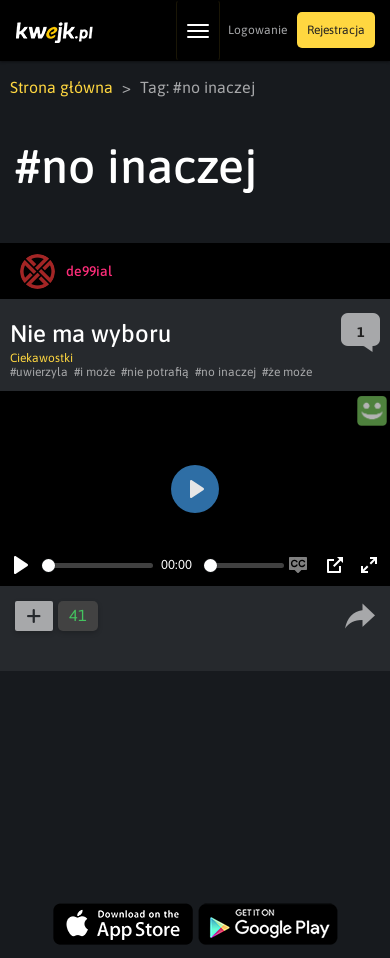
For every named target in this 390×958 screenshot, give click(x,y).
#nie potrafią (155, 372)
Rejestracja (336, 30)
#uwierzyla (39, 372)
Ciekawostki (41, 358)
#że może (287, 372)
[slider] (97, 565)
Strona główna (61, 87)
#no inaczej (225, 372)
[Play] (21, 565)
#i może (94, 372)
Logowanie (257, 30)
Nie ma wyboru (90, 333)
